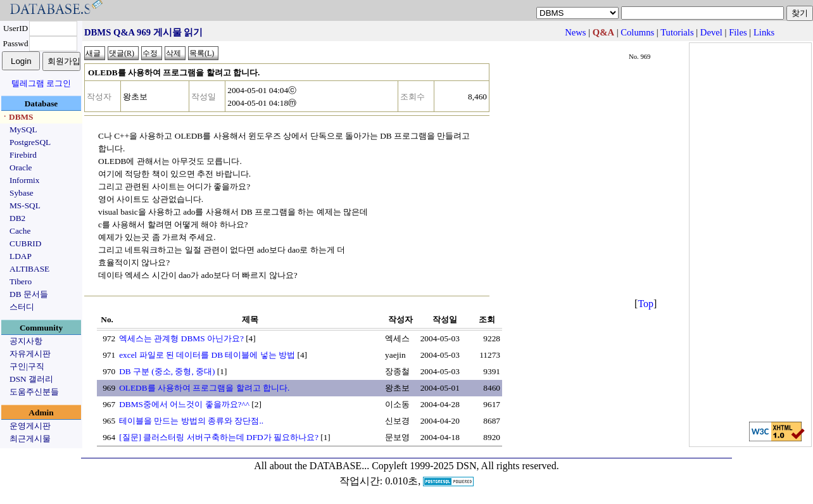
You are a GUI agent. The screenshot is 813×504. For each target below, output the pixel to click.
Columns (637, 32)
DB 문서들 (29, 294)
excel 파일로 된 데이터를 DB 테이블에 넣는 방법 (207, 355)
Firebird (23, 155)
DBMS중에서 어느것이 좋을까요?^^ (184, 404)
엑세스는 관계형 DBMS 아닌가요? (181, 338)
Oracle (21, 167)
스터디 (22, 307)
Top (646, 304)
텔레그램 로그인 (41, 83)
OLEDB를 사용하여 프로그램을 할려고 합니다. (204, 388)
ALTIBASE (29, 269)
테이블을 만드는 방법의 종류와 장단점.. (191, 421)
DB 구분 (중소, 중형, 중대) (167, 371)
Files (738, 32)
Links (764, 32)
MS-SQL (25, 205)
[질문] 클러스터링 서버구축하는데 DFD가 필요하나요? (219, 437)
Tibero (21, 281)
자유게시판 (30, 354)
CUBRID (25, 243)
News (575, 32)
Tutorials (677, 32)
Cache (20, 231)
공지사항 (26, 341)
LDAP (21, 256)
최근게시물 (30, 438)
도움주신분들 (34, 392)
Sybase (22, 193)
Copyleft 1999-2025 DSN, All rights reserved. (465, 466)
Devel (711, 32)
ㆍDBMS (17, 117)
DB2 (17, 218)
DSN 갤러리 (31, 379)
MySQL (23, 129)
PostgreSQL (30, 142)
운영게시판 (30, 426)
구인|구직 (27, 366)
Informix (24, 180)
